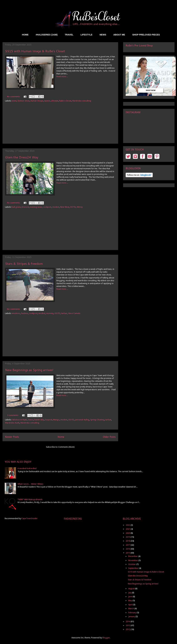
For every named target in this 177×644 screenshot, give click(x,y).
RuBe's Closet (65, 101)
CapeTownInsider (30, 518)
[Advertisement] (60, 125)
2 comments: (13, 415)
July (130, 593)
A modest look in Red (27, 468)
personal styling (82, 420)
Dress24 (25, 207)
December (133, 556)
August (132, 589)
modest (56, 207)
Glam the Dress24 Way (22, 157)
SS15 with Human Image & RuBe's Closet (35, 51)
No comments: (14, 97)
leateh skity (39, 420)
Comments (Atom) (66, 447)
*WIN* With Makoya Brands (30, 499)
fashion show (24, 101)
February (133, 613)
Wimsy (80, 207)
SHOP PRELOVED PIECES (146, 35)
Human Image (37, 101)
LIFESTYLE (86, 35)
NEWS (103, 35)
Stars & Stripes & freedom (24, 263)
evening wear (36, 207)
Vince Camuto (74, 313)
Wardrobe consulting (82, 101)
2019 (128, 537)
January (132, 616)
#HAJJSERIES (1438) (47, 35)
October (132, 564)
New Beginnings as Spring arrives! (29, 370)
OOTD (73, 207)
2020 (128, 533)
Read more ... (62, 76)
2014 (128, 621)
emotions (16, 313)
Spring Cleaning (97, 420)
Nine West (65, 207)
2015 (128, 553)
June (130, 597)
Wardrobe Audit (12, 423)
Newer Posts (12, 437)
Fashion (25, 313)
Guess (31, 420)
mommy (50, 313)
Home (61, 437)
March (131, 608)
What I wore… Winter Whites (30, 484)
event (14, 101)
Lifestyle (55, 101)
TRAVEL (69, 35)
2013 (128, 625)
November (133, 560)
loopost (49, 420)
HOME (25, 35)
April (131, 605)
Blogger (106, 638)
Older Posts (109, 437)
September (134, 568)
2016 (128, 549)
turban (64, 313)
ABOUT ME (119, 35)
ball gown (16, 207)
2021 (128, 529)
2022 (128, 525)
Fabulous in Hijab (19, 420)
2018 (128, 541)
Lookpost (47, 207)
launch (47, 101)
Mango (56, 420)
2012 (128, 629)
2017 (128, 545)
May (130, 600)
